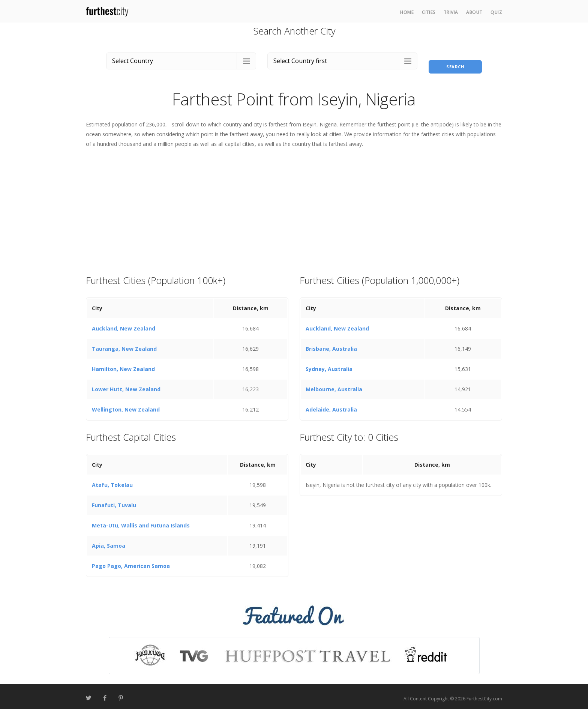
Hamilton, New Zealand (123, 364)
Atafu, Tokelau (112, 481)
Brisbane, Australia (331, 344)
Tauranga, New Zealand (124, 344)
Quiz (496, 12)
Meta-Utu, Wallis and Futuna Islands (141, 521)
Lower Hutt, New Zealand (126, 385)
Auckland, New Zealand (124, 324)
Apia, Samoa (109, 542)
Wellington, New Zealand (126, 405)
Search (455, 59)
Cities (429, 12)
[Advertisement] (294, 207)
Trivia (451, 12)
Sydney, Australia (329, 364)
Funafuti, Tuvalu (114, 501)
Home (407, 12)
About (474, 12)
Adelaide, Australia (331, 405)
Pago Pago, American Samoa (131, 562)
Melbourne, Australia (334, 385)
